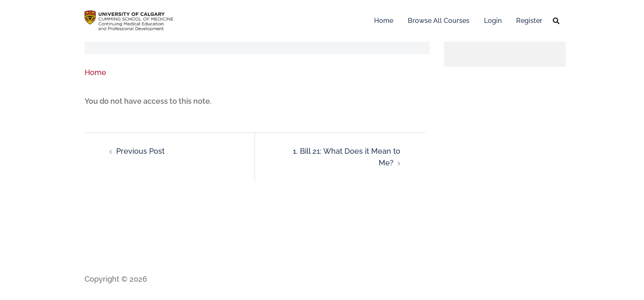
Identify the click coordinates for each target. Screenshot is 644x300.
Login (493, 21)
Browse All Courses (439, 21)
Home (384, 21)
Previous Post (140, 151)
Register (529, 21)
